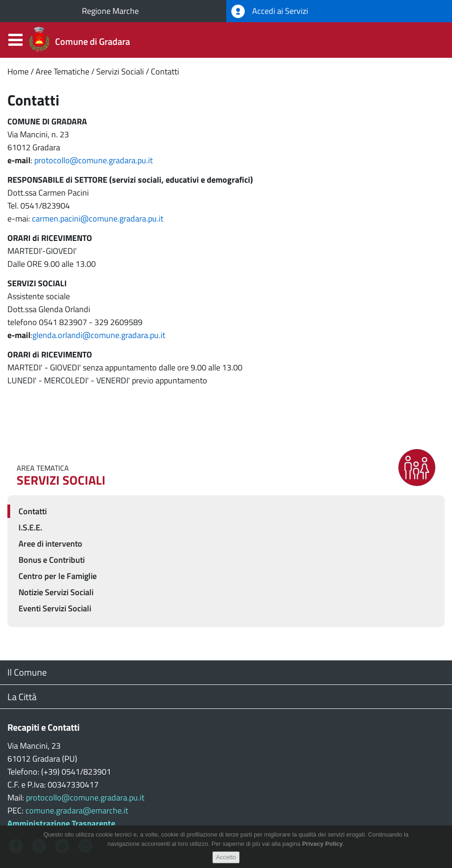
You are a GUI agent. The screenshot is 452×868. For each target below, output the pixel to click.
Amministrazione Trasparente (61, 823)
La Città (22, 697)
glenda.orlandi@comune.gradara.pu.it (99, 335)
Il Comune (27, 672)
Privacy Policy (322, 851)
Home (18, 71)
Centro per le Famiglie (58, 576)
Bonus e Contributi (52, 560)
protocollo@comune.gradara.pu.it (93, 160)
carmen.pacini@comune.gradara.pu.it (98, 219)
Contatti (165, 71)
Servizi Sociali (120, 71)
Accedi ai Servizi (270, 11)
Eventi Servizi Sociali (55, 608)
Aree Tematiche (62, 71)
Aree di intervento (50, 544)
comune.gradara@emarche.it (77, 810)
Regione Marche (110, 11)
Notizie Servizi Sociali (56, 592)
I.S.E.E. (30, 527)
